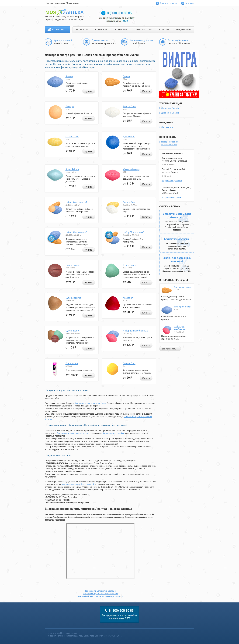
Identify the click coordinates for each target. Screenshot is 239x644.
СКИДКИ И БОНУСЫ (145, 30)
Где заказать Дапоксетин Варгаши (100, 591)
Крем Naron (72, 363)
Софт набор (129, 202)
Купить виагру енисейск (113, 433)
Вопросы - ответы (168, 3)
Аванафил (128, 298)
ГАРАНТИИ (164, 30)
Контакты (190, 3)
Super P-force (72, 169)
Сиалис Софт (72, 137)
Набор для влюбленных (135, 331)
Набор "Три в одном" (133, 232)
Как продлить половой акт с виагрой (78, 484)
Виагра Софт (129, 106)
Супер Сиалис (73, 265)
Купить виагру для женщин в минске (73, 433)
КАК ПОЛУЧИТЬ (122, 30)
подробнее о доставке (172, 181)
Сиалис (127, 76)
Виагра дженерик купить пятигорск (90, 403)
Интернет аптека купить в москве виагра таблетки (100, 596)
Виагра (69, 76)
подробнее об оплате (171, 197)
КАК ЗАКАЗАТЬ (82, 30)
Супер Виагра (130, 265)
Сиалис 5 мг (129, 363)
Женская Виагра (131, 169)
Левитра (70, 106)
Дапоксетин (129, 137)
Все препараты (60, 30)
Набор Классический (76, 202)
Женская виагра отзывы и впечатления (100, 594)
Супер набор (72, 331)
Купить (89, 91)
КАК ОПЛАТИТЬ (102, 30)
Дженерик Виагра (170, 108)
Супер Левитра (73, 298)
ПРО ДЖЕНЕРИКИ (183, 30)
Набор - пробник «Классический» (170, 143)
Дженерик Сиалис (170, 113)
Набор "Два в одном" (76, 232)
